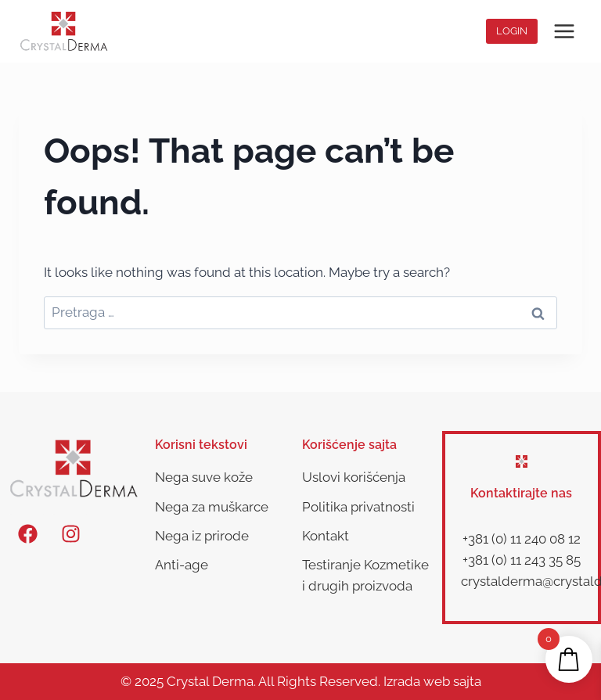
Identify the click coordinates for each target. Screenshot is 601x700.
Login (512, 31)
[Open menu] (564, 31)
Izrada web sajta (432, 681)
